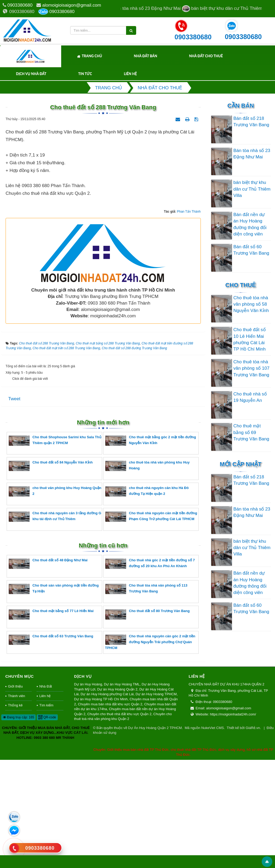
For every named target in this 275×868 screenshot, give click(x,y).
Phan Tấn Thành (189, 319)
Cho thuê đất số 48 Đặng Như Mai (48, 671)
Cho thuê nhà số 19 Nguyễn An (250, 397)
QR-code (47, 825)
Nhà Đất (46, 794)
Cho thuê (241, 285)
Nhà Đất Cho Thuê (206, 56)
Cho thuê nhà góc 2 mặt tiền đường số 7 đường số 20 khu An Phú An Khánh (150, 671)
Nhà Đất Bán (145, 56)
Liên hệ (130, 74)
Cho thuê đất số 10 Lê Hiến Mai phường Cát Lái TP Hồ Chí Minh (250, 339)
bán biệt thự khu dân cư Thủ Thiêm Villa (252, 189)
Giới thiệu (15, 794)
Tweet (14, 506)
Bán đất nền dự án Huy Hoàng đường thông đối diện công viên (250, 224)
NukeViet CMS (213, 836)
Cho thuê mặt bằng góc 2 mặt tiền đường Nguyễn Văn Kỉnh (151, 548)
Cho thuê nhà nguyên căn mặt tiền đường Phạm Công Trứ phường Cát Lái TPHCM (151, 624)
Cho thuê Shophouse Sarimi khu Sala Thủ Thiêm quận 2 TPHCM (55, 548)
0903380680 (20, 5)
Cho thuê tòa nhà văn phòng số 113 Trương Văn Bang (146, 697)
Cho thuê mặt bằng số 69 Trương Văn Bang (251, 432)
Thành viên (16, 804)
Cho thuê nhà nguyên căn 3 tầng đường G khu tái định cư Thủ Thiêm (55, 624)
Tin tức (85, 74)
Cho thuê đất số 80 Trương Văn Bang (147, 722)
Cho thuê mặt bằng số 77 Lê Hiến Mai (51, 722)
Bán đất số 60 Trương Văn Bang (251, 250)
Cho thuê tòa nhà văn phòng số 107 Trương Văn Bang (252, 368)
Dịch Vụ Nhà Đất (31, 74)
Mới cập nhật (241, 464)
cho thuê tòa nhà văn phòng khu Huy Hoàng (147, 574)
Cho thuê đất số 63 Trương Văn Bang (51, 747)
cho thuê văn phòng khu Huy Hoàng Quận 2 (55, 599)
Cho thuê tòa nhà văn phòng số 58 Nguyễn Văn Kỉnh (251, 304)
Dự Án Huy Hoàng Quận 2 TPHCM (155, 836)
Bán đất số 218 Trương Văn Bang (251, 122)
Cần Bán (241, 106)
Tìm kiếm (46, 813)
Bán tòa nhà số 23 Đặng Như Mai (252, 154)
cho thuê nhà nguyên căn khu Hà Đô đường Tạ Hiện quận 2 (147, 599)
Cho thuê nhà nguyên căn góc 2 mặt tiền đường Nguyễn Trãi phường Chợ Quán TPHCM (150, 750)
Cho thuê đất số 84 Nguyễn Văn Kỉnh (51, 574)
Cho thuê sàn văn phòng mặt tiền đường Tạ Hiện (54, 697)
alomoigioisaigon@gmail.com (72, 5)
